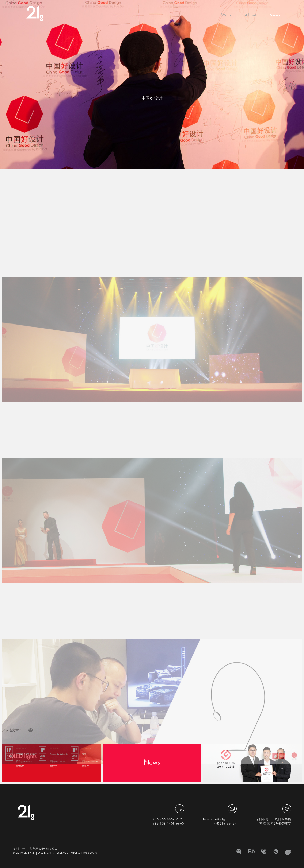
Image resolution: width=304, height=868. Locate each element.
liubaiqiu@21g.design (220, 819)
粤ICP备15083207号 (84, 853)
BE (251, 852)
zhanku (288, 852)
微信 (239, 852)
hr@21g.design (225, 824)
